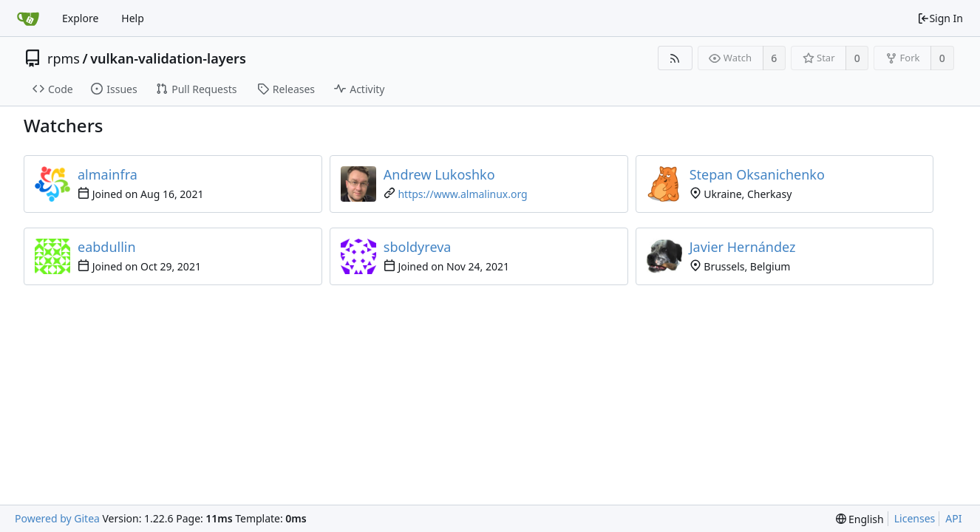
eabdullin (107, 247)
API (953, 518)
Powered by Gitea (57, 518)
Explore (80, 18)
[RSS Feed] (675, 58)
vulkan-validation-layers (168, 58)
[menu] (860, 519)
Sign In (940, 18)
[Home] (28, 18)
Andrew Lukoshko (439, 174)
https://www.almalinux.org (462, 194)
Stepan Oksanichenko (757, 174)
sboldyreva (418, 247)
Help (133, 18)
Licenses (915, 518)
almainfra (108, 174)
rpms (64, 58)
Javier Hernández (743, 247)
